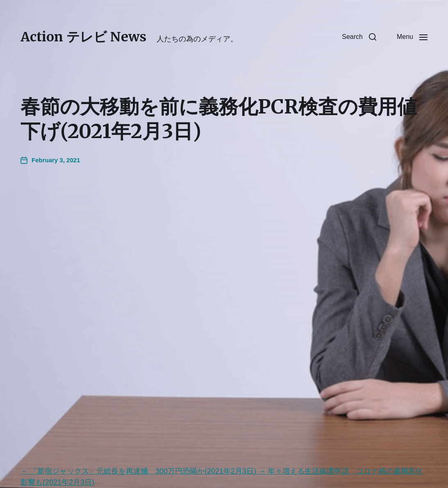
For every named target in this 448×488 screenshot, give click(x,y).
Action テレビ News (83, 37)
